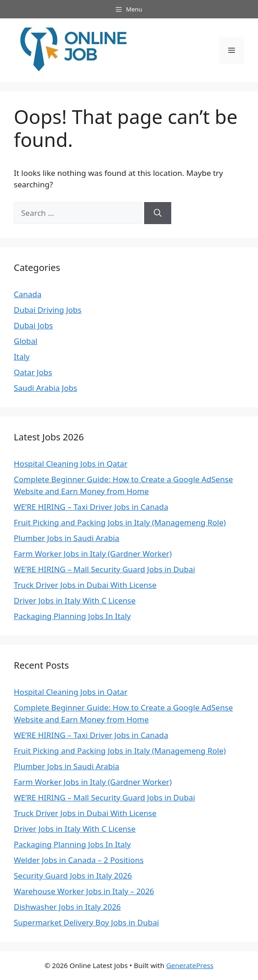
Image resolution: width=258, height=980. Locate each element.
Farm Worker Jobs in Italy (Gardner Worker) (93, 554)
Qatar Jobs (33, 372)
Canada (28, 294)
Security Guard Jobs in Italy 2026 (73, 876)
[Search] (158, 213)
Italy (22, 357)
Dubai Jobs (33, 325)
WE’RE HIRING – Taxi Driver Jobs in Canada (91, 507)
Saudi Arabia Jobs (45, 388)
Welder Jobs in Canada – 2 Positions (79, 860)
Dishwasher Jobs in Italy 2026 (67, 907)
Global (25, 341)
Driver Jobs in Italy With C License (75, 600)
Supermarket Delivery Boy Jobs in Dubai (86, 922)
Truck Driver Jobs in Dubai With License (85, 585)
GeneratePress (190, 965)
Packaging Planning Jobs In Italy (72, 616)
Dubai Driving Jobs (48, 310)
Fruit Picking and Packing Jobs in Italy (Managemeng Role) (120, 522)
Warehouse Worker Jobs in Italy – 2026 (84, 891)
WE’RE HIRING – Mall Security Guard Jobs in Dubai (104, 569)
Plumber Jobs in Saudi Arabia (67, 538)
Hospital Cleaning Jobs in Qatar (71, 464)
